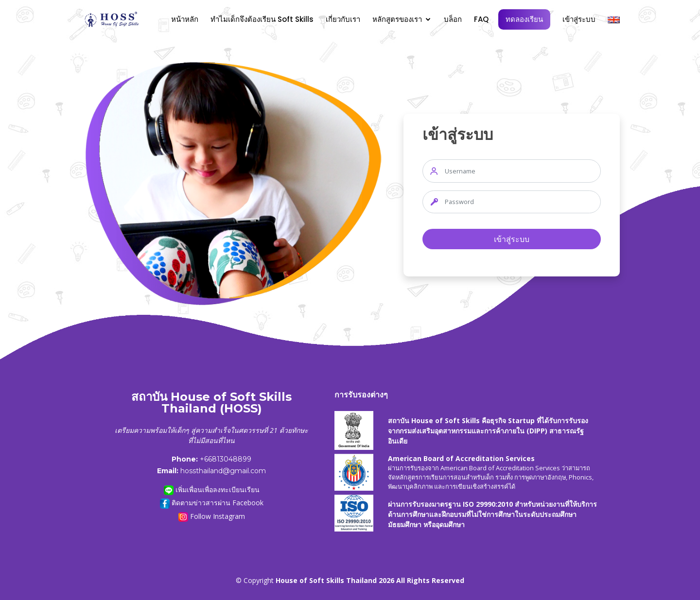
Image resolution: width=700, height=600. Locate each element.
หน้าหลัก (185, 19)
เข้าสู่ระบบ (579, 19)
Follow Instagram (212, 517)
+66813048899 (226, 459)
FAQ (481, 19)
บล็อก (453, 19)
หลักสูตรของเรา (397, 19)
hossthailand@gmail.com (223, 471)
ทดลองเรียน (524, 19)
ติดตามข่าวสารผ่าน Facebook (212, 503)
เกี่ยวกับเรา (343, 19)
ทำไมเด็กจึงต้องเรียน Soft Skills (262, 19)
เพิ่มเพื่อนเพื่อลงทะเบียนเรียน (212, 490)
